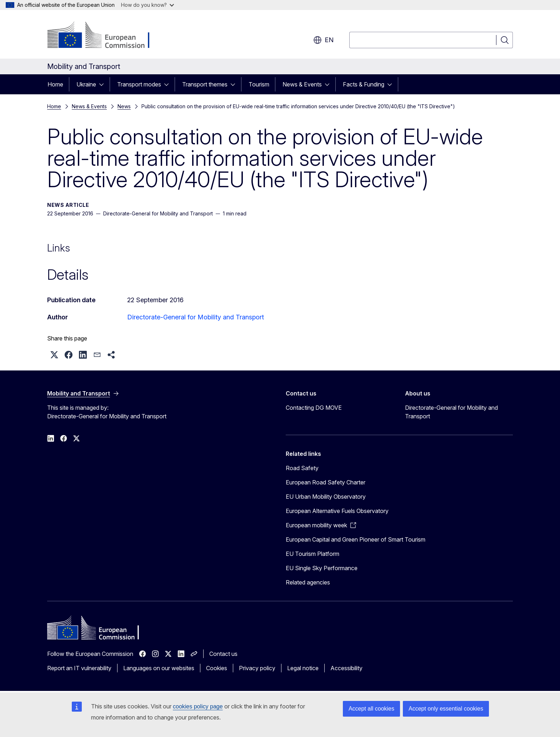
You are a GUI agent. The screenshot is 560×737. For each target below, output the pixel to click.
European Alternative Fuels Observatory (337, 511)
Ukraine (86, 84)
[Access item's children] (104, 84)
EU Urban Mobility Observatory (326, 497)
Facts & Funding (364, 84)
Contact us (223, 654)
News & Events (302, 84)
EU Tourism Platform (312, 554)
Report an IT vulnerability (79, 668)
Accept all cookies (371, 709)
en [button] (323, 40)
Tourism (259, 84)
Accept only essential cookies (446, 709)
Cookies (217, 668)
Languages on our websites (159, 668)
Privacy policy (257, 668)
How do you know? (147, 5)
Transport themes (205, 84)
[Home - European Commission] (105, 36)
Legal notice (303, 668)
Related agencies (308, 582)
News (124, 106)
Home (55, 84)
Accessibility (346, 668)
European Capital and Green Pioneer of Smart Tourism (356, 539)
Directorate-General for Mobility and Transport (196, 317)
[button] (54, 355)
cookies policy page (198, 706)
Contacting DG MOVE (314, 408)
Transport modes (139, 84)
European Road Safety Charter (326, 482)
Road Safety (302, 468)
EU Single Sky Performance (322, 568)
